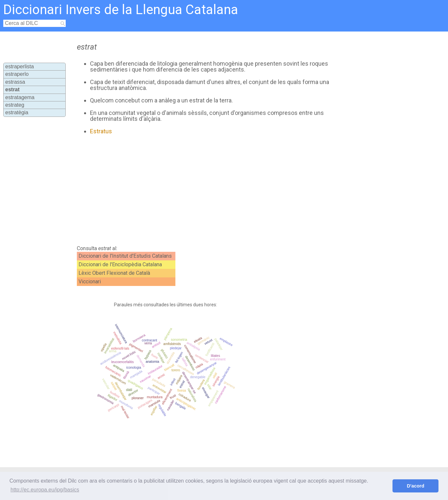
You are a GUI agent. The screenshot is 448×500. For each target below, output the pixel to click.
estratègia (17, 112)
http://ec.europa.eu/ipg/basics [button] (45, 490)
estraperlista (20, 66)
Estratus (101, 131)
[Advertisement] (203, 190)
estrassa (15, 82)
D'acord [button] (416, 486)
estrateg (15, 105)
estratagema (20, 97)
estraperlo (17, 74)
